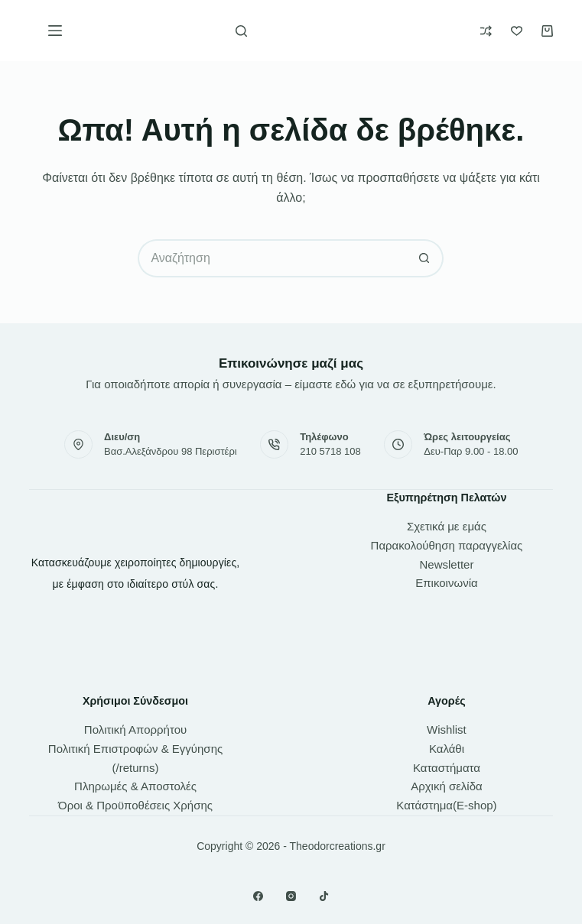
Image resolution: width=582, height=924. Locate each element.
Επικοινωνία (446, 583)
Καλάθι (447, 749)
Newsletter (447, 564)
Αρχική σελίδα (447, 786)
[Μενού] (55, 31)
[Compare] (486, 31)
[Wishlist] (517, 31)
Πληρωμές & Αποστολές (135, 786)
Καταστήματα (447, 768)
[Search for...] (271, 258)
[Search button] (424, 258)
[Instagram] (291, 896)
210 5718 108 (330, 451)
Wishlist (447, 729)
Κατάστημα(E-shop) (446, 805)
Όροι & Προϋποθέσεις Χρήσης (135, 805)
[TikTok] (324, 896)
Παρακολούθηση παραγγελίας (447, 545)
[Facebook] (258, 896)
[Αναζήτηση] (241, 31)
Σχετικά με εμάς (447, 526)
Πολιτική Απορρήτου (135, 729)
